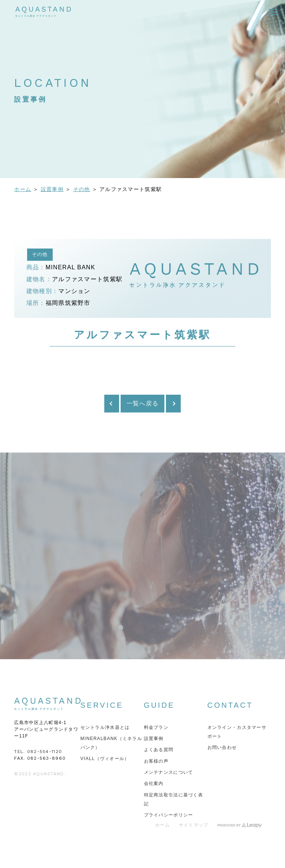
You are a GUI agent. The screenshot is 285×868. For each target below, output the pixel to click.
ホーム (23, 189)
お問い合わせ (222, 747)
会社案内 (154, 783)
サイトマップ (194, 825)
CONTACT (230, 705)
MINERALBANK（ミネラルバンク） (112, 743)
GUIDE (159, 705)
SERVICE (102, 705)
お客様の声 (156, 761)
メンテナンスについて (169, 772)
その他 (82, 189)
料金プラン (156, 727)
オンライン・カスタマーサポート (237, 732)
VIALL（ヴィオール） (105, 759)
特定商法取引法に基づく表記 (173, 799)
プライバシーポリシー (169, 815)
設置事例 (52, 189)
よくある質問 (159, 750)
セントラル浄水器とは (105, 727)
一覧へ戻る (142, 403)
